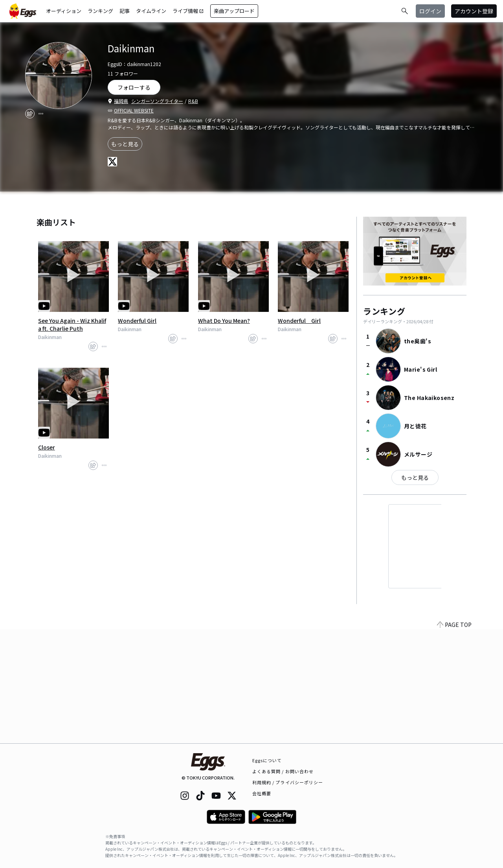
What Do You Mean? (224, 321)
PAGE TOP (454, 739)
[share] (30, 114)
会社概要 (262, 793)
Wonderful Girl (137, 321)
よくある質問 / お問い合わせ (283, 771)
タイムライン (151, 11)
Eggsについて (267, 760)
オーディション (64, 11)
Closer (47, 447)
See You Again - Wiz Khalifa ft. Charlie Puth (72, 324)
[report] (41, 114)
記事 (125, 11)
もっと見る (125, 144)
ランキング (100, 11)
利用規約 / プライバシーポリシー (288, 782)
